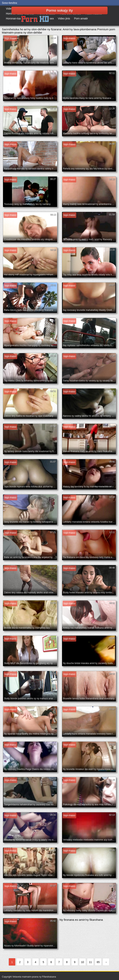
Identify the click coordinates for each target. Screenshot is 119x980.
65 (98, 962)
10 (83, 962)
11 (90, 962)
